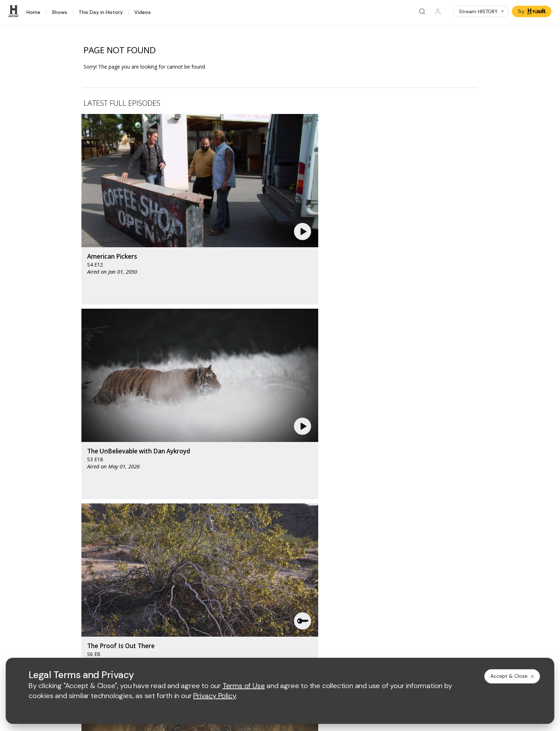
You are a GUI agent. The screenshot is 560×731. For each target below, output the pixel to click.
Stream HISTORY (482, 11)
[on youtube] (108, 628)
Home (33, 13)
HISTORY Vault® (85, 545)
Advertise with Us (199, 558)
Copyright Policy (274, 648)
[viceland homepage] (355, 504)
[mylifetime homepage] (237, 504)
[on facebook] (70, 628)
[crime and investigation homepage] (283, 525)
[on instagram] (127, 628)
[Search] (422, 11)
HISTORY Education (89, 535)
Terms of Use (194, 648)
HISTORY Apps (84, 554)
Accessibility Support (316, 570)
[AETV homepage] (191, 504)
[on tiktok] (146, 628)
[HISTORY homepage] (81, 509)
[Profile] (438, 11)
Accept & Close (513, 676)
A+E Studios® (194, 581)
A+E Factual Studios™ (203, 570)
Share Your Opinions (90, 600)
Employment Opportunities (322, 558)
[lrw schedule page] (319, 525)
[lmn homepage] (282, 504)
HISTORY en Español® (92, 573)
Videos (142, 13)
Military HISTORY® (88, 582)
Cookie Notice (317, 648)
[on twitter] (89, 628)
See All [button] (460, 388)
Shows (59, 13)
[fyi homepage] (315, 504)
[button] (196, 170)
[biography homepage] (220, 525)
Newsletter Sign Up (89, 591)
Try (532, 11)
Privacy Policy (233, 648)
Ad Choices (353, 648)
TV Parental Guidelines (318, 581)
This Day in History (101, 13)
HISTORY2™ (80, 563)
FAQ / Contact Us (86, 610)
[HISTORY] (15, 11)
